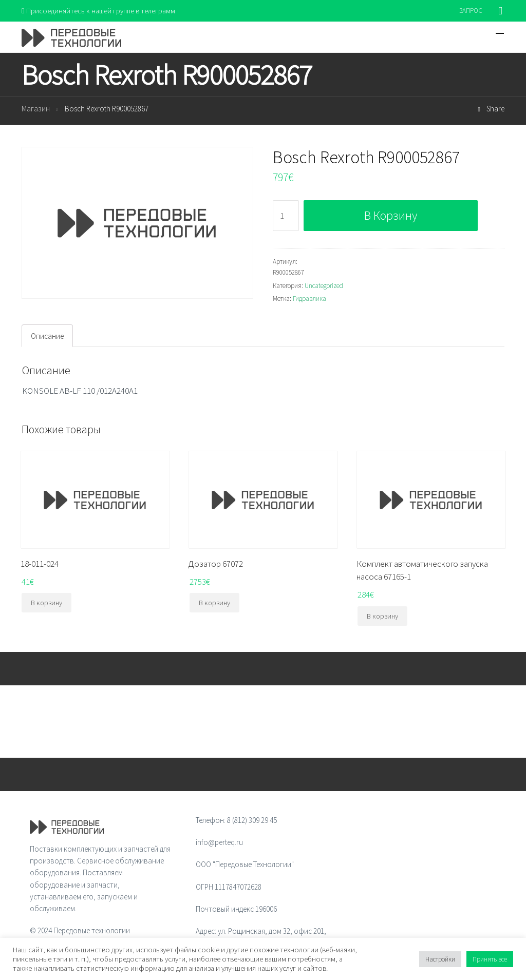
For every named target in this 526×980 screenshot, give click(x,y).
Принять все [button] (490, 959)
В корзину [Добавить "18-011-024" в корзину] (46, 603)
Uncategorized (324, 286)
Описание (47, 336)
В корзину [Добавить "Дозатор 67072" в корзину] (214, 603)
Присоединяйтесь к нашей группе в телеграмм (100, 11)
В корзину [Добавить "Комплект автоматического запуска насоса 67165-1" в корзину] (382, 617)
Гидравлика (309, 299)
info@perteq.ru (219, 843)
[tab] (47, 336)
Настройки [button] (440, 959)
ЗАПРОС (471, 11)
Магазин (36, 109)
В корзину (391, 216)
